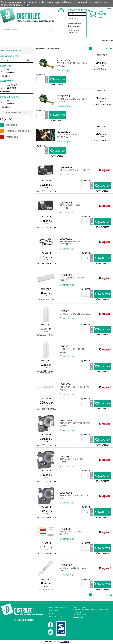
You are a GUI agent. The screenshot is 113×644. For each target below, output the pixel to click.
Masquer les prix (107, 40)
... (102, 49)
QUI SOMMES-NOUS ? (57, 608)
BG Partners (65, 642)
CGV (51, 614)
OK (29, 5)
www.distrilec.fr (78, 617)
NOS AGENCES (55, 611)
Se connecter (74, 26)
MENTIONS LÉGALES (57, 617)
